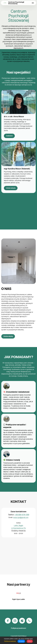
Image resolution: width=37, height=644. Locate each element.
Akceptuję (21, 641)
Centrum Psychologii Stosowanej (16, 3)
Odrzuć (30, 641)
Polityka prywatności (10, 641)
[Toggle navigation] (33, 3)
